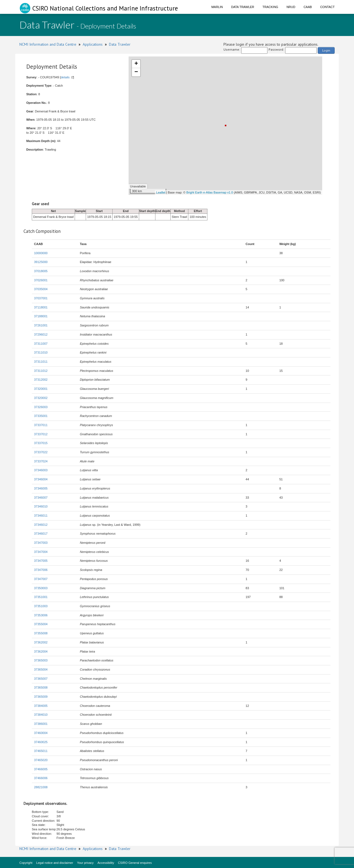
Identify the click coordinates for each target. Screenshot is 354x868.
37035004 (41, 289)
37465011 (41, 751)
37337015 (41, 443)
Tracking (270, 7)
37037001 (41, 298)
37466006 (41, 778)
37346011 (41, 516)
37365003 (41, 660)
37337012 (41, 434)
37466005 (41, 769)
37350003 (41, 588)
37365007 (41, 679)
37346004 (41, 479)
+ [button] (136, 64)
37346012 (41, 525)
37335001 (41, 416)
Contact (327, 7)
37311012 (41, 371)
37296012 (41, 334)
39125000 (41, 262)
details (65, 77)
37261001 (41, 325)
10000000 (41, 253)
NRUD (291, 7)
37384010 (41, 715)
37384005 (41, 706)
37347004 (41, 552)
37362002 (41, 642)
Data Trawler (243, 7)
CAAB (308, 7)
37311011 (41, 362)
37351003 (41, 606)
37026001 (41, 280)
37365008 (41, 687)
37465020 (41, 760)
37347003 (41, 543)
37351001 (41, 597)
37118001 (41, 307)
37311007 (41, 344)
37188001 (41, 316)
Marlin (217, 7)
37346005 (41, 488)
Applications (93, 44)
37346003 (41, 470)
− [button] (136, 72)
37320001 (41, 389)
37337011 (41, 425)
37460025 (41, 742)
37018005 (41, 271)
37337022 (41, 452)
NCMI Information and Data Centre (48, 44)
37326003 (41, 407)
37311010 (41, 352)
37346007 (41, 498)
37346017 (41, 534)
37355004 (41, 624)
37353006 (41, 615)
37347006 (41, 570)
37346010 (41, 506)
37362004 (41, 651)
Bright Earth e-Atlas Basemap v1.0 (210, 192)
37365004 (41, 669)
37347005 (41, 561)
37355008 (41, 633)
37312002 (41, 380)
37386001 (41, 724)
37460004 (41, 733)
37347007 (41, 579)
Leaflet (161, 192)
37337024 (41, 461)
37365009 (41, 697)
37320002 (41, 398)
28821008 (41, 787)
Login (326, 50)
